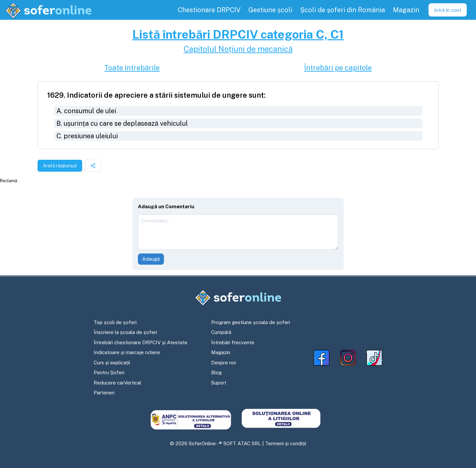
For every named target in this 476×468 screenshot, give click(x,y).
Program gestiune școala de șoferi (251, 322)
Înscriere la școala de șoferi (125, 332)
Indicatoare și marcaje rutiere (127, 352)
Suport (219, 383)
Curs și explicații (112, 363)
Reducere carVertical (117, 383)
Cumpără (221, 332)
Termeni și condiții (286, 443)
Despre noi (223, 363)
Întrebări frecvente (233, 342)
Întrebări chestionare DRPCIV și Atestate (141, 342)
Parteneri (104, 393)
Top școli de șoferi (115, 322)
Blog (216, 372)
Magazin (221, 352)
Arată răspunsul (60, 166)
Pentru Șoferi (109, 372)
